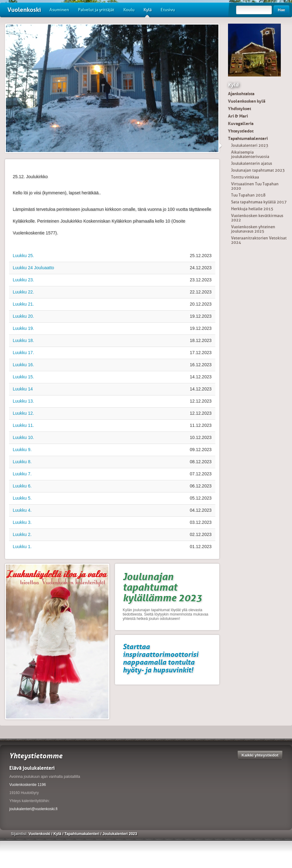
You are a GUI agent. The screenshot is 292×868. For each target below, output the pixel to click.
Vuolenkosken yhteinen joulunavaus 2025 (253, 229)
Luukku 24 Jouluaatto (33, 268)
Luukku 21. (23, 304)
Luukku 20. (23, 316)
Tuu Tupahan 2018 (248, 195)
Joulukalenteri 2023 (250, 145)
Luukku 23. (23, 280)
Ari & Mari (238, 116)
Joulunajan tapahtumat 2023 (258, 170)
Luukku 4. (22, 510)
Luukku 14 (23, 389)
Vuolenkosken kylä (247, 101)
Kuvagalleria (241, 123)
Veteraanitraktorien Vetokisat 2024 (259, 240)
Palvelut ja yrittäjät (96, 10)
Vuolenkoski (24, 10)
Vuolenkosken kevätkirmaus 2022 (257, 218)
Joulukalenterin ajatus (252, 163)
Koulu (129, 10)
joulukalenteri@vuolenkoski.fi (33, 809)
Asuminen (59, 10)
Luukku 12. (23, 413)
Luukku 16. (23, 365)
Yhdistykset (240, 108)
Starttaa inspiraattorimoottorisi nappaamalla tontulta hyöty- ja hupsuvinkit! (160, 658)
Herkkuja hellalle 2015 (252, 209)
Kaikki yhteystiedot (260, 755)
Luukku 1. (22, 547)
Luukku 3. (22, 522)
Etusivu (168, 10)
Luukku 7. (22, 474)
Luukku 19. (23, 328)
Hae (281, 10)
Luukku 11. (23, 425)
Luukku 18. (23, 340)
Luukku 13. (23, 401)
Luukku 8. (22, 462)
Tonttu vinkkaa (245, 177)
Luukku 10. (23, 437)
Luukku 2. (22, 534)
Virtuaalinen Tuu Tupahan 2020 (255, 186)
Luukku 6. (22, 486)
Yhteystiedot (241, 131)
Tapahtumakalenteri (248, 138)
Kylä (148, 12)
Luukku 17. (23, 353)
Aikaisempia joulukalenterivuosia (250, 154)
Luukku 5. (22, 498)
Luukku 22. (23, 292)
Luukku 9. (22, 450)
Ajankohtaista (241, 94)
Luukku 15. (23, 377)
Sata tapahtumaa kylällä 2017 (259, 202)
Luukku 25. (23, 256)
